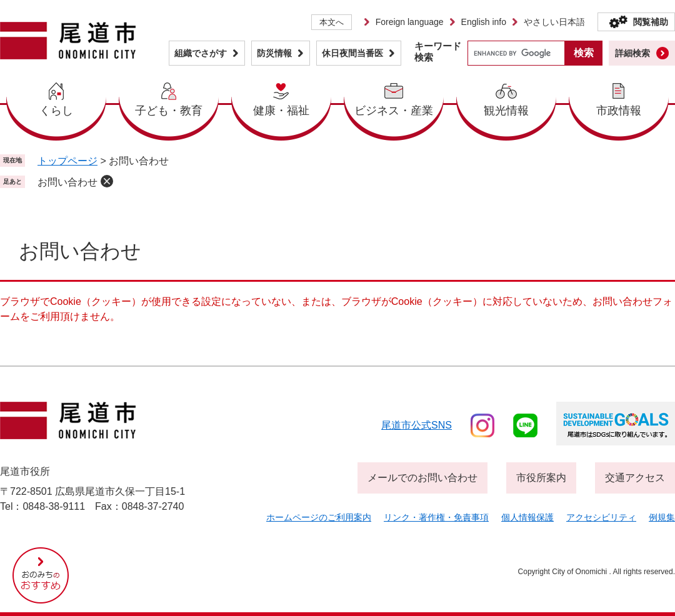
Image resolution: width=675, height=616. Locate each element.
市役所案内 (541, 478)
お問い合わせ (67, 182)
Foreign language (410, 22)
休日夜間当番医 (352, 53)
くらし (56, 111)
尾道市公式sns (417, 425)
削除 (107, 181)
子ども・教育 (169, 111)
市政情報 (619, 111)
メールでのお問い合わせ (422, 478)
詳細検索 (632, 53)
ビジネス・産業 (394, 111)
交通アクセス (635, 478)
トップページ (67, 161)
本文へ (332, 22)
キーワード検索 (438, 52)
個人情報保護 (527, 517)
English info (484, 22)
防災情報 (274, 53)
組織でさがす (201, 53)
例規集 (662, 517)
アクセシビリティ (601, 517)
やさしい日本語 (554, 22)
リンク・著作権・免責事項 (436, 517)
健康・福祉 (281, 111)
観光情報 (506, 111)
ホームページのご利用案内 (319, 517)
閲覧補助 (651, 22)
